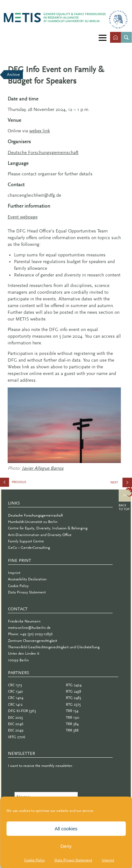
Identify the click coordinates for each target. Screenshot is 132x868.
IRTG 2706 (17, 737)
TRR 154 (72, 711)
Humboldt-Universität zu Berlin (33, 522)
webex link (40, 131)
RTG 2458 (73, 691)
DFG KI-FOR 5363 (22, 711)
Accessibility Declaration (27, 579)
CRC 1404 (16, 698)
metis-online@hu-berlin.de (29, 628)
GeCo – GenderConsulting (29, 548)
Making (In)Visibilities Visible (121, 485)
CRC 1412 (15, 704)
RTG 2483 (73, 698)
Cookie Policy (35, 860)
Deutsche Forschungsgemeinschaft (35, 515)
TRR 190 (73, 717)
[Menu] (103, 37)
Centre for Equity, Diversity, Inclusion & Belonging (48, 528)
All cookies (66, 829)
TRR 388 (72, 730)
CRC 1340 (15, 691)
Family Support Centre (26, 541)
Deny (66, 846)
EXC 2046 (16, 724)
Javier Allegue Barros (43, 468)
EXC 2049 (16, 730)
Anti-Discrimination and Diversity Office (40, 535)
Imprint (108, 860)
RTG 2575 (73, 704)
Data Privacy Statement (73, 860)
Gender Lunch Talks (32, 484)
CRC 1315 (15, 685)
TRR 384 (72, 724)
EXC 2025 (15, 717)
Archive (13, 74)
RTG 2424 (74, 685)
